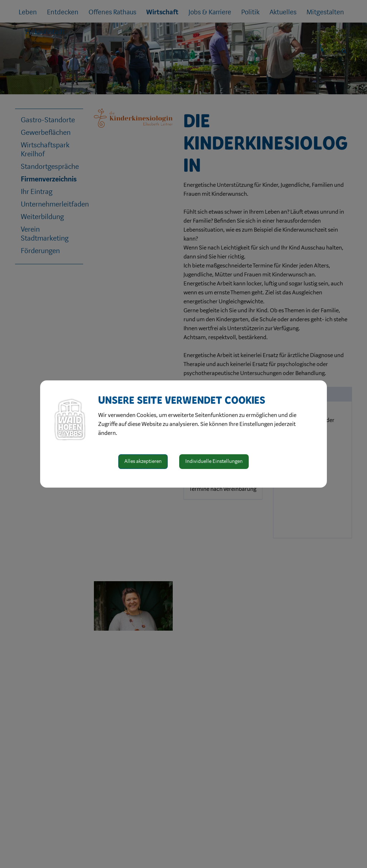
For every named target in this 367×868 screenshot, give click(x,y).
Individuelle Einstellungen (214, 461)
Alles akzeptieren (143, 461)
